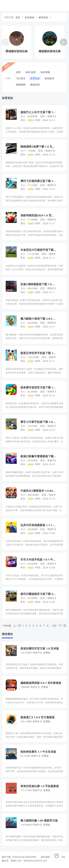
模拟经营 (35, 85)
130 (54, 626)
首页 (18, 17)
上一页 (17, 626)
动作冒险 (45, 72)
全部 (18, 72)
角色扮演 (49, 78)
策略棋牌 (21, 85)
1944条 (7, 626)
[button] (63, 42)
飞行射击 (21, 78)
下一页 (62, 626)
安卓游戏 (29, 17)
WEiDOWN (31, 857)
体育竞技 (43, 17)
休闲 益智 (30, 72)
